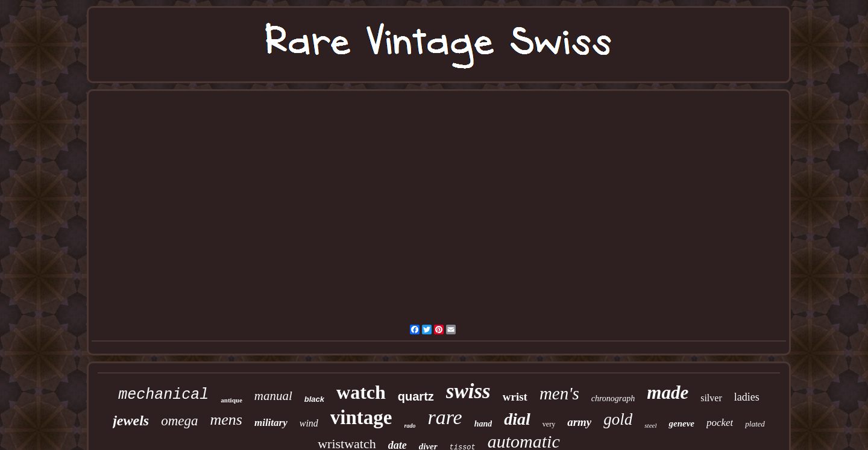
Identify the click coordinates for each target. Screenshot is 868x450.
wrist (515, 397)
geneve (681, 423)
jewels (131, 420)
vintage (361, 417)
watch (361, 392)
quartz (416, 396)
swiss (468, 391)
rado (410, 426)
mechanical (163, 395)
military (271, 423)
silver (711, 398)
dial (517, 419)
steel (650, 425)
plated (755, 424)
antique (231, 400)
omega (179, 421)
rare (445, 417)
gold (618, 419)
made (668, 392)
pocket (720, 423)
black (314, 399)
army (579, 422)
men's (559, 393)
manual (273, 396)
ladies (747, 397)
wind (309, 423)
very (549, 424)
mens (226, 420)
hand (483, 424)
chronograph (613, 398)
